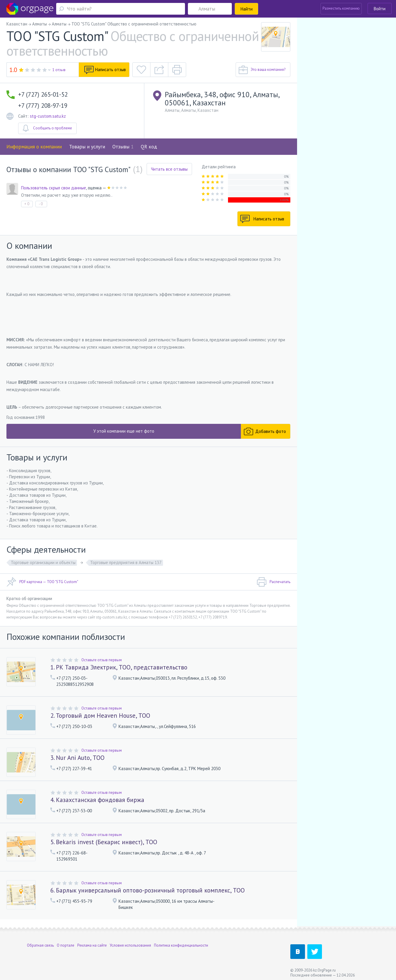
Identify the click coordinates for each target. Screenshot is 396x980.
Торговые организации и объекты (43, 562)
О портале (66, 943)
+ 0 (27, 204)
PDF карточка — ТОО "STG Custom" (42, 582)
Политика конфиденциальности (181, 943)
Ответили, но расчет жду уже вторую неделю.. (67, 195)
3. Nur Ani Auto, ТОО (77, 758)
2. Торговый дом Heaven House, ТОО (100, 716)
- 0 (41, 204)
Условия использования (130, 943)
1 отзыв (59, 70)
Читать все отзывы (169, 169)
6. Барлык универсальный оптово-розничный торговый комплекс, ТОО (148, 890)
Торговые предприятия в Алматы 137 (126, 562)
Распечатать (274, 582)
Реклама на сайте (92, 943)
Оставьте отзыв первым (102, 660)
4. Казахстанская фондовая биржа (97, 800)
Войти (380, 9)
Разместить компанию (341, 8)
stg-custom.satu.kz (48, 116)
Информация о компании (34, 147)
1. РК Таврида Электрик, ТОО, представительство (119, 667)
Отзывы (123, 147)
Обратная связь (40, 943)
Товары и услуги (87, 147)
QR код (149, 147)
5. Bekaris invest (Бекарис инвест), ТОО (104, 842)
